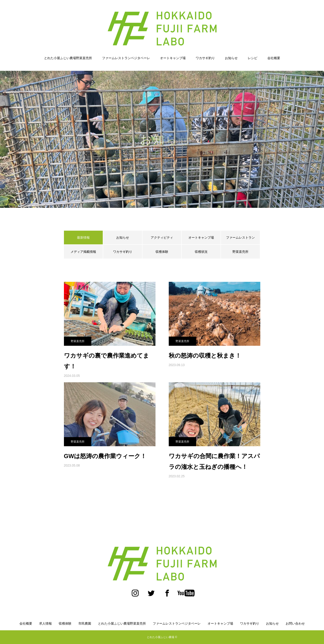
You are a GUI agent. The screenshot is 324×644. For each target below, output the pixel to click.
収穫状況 (201, 252)
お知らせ (231, 58)
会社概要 (274, 58)
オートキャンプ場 (173, 58)
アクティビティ (162, 238)
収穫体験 (162, 252)
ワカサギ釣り (205, 58)
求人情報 (45, 623)
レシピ (253, 58)
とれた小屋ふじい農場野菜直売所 (68, 58)
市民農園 (85, 623)
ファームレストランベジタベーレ (126, 58)
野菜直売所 (240, 252)
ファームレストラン (240, 238)
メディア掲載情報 (83, 252)
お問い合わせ (295, 623)
